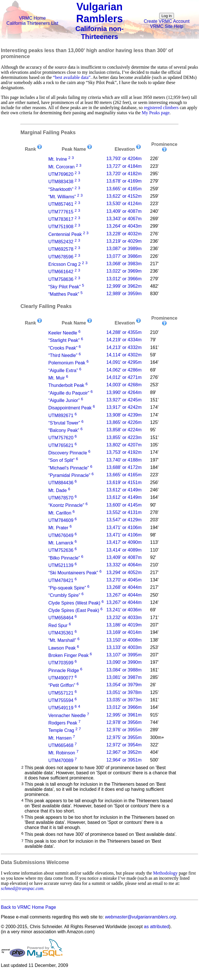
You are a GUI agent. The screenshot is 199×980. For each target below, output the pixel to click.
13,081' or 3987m (124, 677)
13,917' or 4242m (124, 407)
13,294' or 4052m (124, 572)
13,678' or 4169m (124, 181)
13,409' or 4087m (124, 211)
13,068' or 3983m (124, 264)
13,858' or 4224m (124, 430)
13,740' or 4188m (124, 460)
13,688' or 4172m (124, 467)
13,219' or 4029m (124, 241)
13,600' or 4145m (124, 505)
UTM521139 (61, 565)
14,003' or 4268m (124, 385)
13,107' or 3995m (124, 655)
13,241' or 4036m (124, 610)
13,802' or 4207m (124, 445)
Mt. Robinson (62, 753)
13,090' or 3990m (124, 662)
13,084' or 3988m (124, 670)
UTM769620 (61, 174)
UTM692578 (61, 249)
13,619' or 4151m (124, 482)
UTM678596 (61, 257)
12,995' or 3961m (124, 715)
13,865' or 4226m (124, 422)
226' (154, 159)
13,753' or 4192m (124, 452)
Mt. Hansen (60, 738)
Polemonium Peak (67, 363)
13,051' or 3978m (124, 692)
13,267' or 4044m (124, 595)
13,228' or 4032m (124, 234)
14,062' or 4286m (124, 370)
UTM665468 (61, 745)
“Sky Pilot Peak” (65, 287)
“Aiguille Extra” (63, 370)
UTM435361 (61, 633)
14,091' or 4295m (124, 362)
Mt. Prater (58, 528)
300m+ (157, 737)
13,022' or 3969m (124, 271)
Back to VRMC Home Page (28, 907)
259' (154, 189)
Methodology (165, 873)
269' (154, 219)
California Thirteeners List (32, 23)
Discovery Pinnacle (68, 453)
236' (154, 241)
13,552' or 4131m (124, 512)
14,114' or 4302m (124, 355)
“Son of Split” (61, 461)
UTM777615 (61, 212)
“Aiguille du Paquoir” (69, 393)
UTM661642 (61, 272)
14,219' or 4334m (124, 340)
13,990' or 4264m (124, 392)
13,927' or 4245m (124, 400)
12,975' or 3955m (124, 737)
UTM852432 (61, 242)
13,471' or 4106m (124, 527)
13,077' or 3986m (124, 256)
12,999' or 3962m (124, 286)
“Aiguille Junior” (64, 400)
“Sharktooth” (61, 189)
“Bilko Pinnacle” (64, 558)
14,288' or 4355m (124, 332)
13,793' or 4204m (124, 159)
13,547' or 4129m (124, 520)
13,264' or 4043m (124, 226)
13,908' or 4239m (124, 415)
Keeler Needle (63, 333)
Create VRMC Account (167, 21)
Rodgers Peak (63, 723)
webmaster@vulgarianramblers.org (140, 917)
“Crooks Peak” (63, 348)
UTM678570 (61, 498)
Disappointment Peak (70, 408)
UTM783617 (61, 219)
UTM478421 (61, 580)
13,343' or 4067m (124, 219)
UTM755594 (61, 700)
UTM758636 (61, 279)
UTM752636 (61, 551)
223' (154, 166)
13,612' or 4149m (124, 490)
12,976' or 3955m (124, 730)
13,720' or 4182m (124, 174)
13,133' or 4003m (124, 647)
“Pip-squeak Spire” (67, 588)
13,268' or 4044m (124, 587)
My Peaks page (156, 113)
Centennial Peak (65, 234)
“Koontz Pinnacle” (66, 506)
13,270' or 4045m (124, 580)
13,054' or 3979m (124, 685)
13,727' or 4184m (124, 166)
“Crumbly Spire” (64, 596)
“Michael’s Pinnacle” (69, 468)
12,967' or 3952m (124, 752)
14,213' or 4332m (124, 347)
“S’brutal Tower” (64, 423)
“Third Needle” (63, 355)
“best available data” (72, 77)
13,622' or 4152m (124, 196)
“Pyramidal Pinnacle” (69, 475)
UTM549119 (61, 708)
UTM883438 (61, 182)
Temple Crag (61, 731)
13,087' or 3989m (124, 249)
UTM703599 (61, 663)
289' (154, 730)
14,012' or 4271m (124, 377)
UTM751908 (61, 227)
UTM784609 (61, 520)
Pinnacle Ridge (64, 670)
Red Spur (58, 625)
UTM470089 (61, 760)
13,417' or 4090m (124, 542)
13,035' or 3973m (124, 700)
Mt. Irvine (58, 159)
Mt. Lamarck (61, 543)
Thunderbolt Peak (66, 386)
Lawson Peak (62, 648)
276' (154, 234)
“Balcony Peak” (64, 430)
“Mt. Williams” (62, 197)
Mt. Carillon (60, 513)
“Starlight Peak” (64, 341)
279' (154, 181)
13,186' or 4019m (124, 625)
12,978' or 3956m (124, 722)
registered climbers (161, 108)
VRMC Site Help (167, 26)
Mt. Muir (57, 378)
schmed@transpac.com (22, 888)
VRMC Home (32, 18)
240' (154, 211)
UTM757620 (61, 438)
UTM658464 (61, 618)
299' (154, 226)
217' (154, 264)
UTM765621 (61, 445)
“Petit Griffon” (62, 686)
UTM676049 (61, 535)
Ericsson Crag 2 (65, 264)
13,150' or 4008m (124, 640)
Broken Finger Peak (68, 655)
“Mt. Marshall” (62, 641)
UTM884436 (61, 483)
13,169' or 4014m (124, 632)
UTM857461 (61, 204)
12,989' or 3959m (124, 294)
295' (154, 174)
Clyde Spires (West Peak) (74, 603)
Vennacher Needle (67, 715)
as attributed (156, 927)
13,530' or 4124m (124, 204)
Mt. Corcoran (61, 167)
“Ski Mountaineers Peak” (73, 573)
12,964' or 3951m (124, 760)
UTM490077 (61, 678)
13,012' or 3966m (124, 279)
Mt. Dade (58, 490)
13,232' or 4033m (124, 617)
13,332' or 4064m (124, 565)
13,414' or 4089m (124, 550)
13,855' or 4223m (124, 437)
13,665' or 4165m (124, 189)
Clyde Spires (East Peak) (74, 610)
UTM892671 (61, 416)
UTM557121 (61, 693)
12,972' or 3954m (124, 745)
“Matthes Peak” (64, 294)
